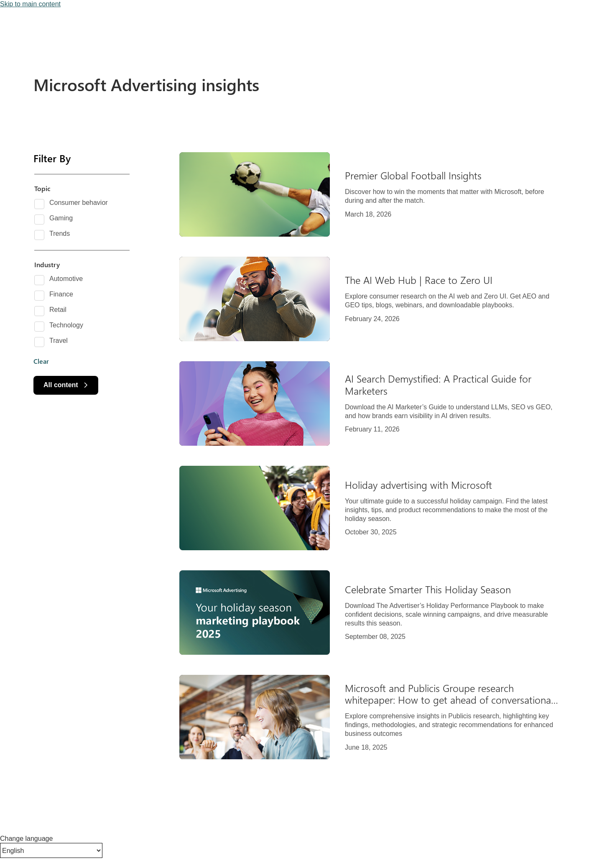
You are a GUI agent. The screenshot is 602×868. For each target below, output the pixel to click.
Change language (26, 839)
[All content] (66, 385)
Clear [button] (41, 361)
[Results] (376, 456)
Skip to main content (30, 4)
